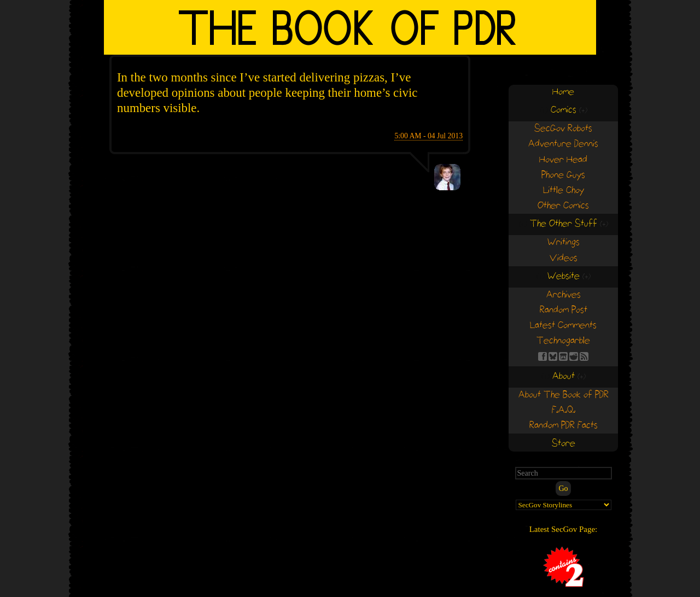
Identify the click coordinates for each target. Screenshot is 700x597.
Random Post (564, 310)
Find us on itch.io (563, 356)
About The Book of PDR (564, 395)
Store (564, 444)
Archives (564, 295)
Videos (564, 258)
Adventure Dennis (563, 144)
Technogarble (563, 341)
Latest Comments (563, 326)
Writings (564, 242)
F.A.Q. (564, 410)
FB (542, 356)
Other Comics (563, 206)
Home (563, 92)
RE (574, 356)
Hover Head (563, 160)
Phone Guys (563, 175)
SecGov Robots (563, 129)
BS (553, 356)
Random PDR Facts (564, 426)
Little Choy (564, 191)
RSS (584, 356)
